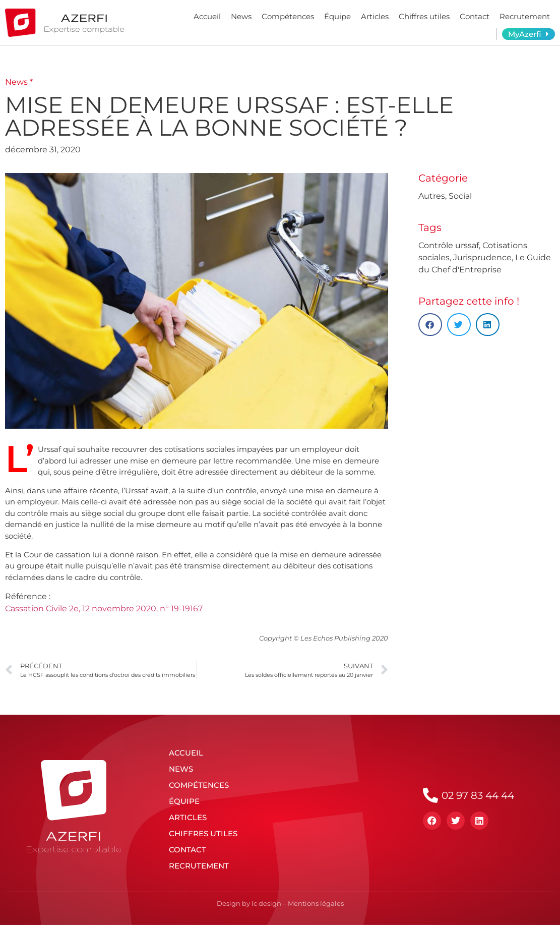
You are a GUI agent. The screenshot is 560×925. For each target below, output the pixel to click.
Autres (432, 196)
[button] (430, 325)
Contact (475, 16)
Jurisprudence (482, 257)
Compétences (288, 16)
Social (460, 196)
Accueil (207, 16)
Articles (375, 16)
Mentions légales (316, 903)
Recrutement (525, 16)
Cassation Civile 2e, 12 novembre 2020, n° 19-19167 (104, 609)
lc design (266, 903)
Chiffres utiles (424, 16)
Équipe (337, 16)
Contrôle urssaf (449, 245)
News (241, 16)
